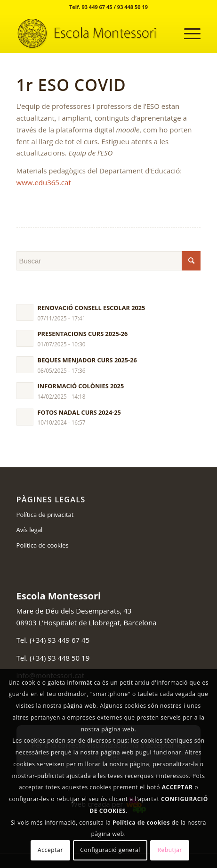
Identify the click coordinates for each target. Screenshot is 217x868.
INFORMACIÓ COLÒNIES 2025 (81, 386)
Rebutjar (170, 850)
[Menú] (188, 33)
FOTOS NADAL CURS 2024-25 (79, 412)
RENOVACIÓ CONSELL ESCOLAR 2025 (92, 308)
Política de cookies (43, 545)
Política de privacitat (45, 515)
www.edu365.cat (44, 182)
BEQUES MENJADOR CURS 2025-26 (87, 360)
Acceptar (50, 850)
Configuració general (110, 850)
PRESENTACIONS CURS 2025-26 (83, 334)
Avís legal (30, 530)
